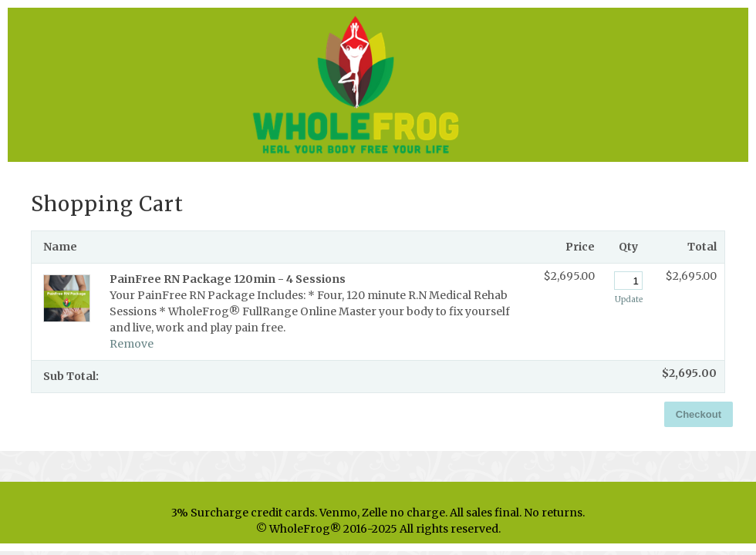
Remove (132, 344)
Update (629, 299)
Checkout (699, 414)
